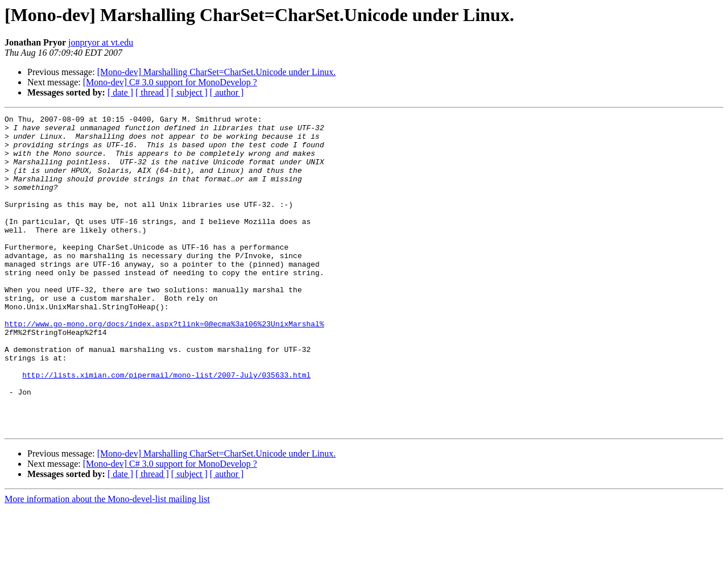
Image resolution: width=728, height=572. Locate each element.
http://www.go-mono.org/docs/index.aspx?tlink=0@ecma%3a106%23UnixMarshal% (164, 366)
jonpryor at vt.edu (101, 42)
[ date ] (120, 92)
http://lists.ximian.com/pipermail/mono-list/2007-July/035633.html (166, 428)
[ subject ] (189, 92)
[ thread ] (152, 92)
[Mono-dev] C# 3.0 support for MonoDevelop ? (170, 82)
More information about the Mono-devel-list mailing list (107, 562)
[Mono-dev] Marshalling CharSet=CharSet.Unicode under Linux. (217, 72)
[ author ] (227, 92)
